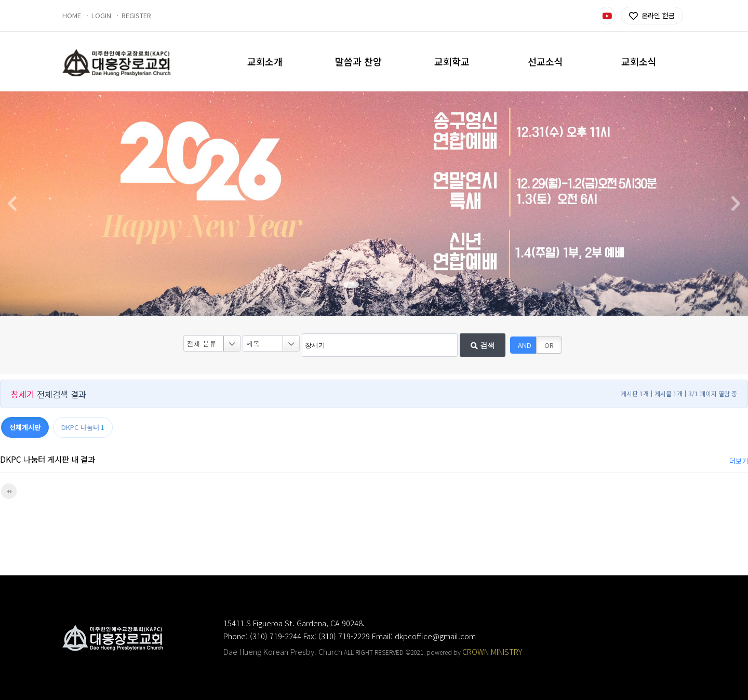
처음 (9, 491)
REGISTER (136, 15)
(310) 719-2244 (276, 636)
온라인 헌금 (652, 16)
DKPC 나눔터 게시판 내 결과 (48, 459)
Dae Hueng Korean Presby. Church (283, 651)
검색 (483, 345)
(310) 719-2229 (344, 636)
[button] (351, 285)
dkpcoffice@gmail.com (435, 636)
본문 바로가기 (0, 0)
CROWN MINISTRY (492, 651)
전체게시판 (25, 427)
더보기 (739, 461)
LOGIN (101, 15)
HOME (72, 15)
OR (549, 345)
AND (525, 345)
